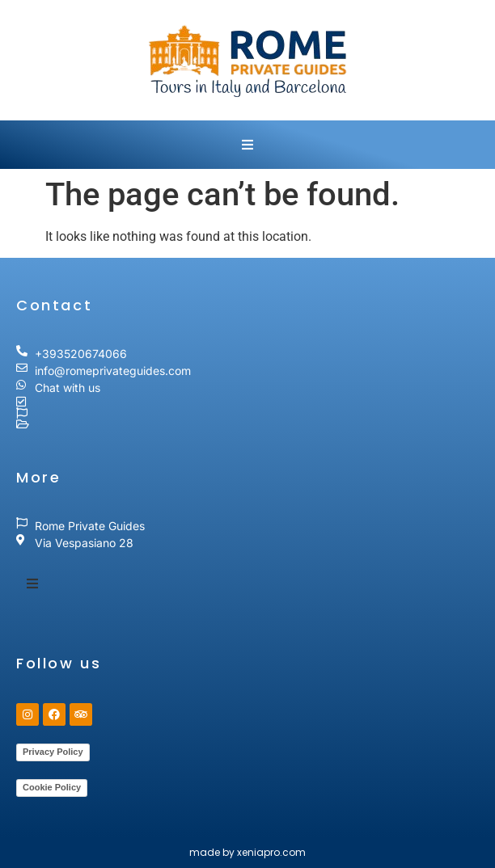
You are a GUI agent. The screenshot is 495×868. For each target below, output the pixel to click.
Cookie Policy (52, 787)
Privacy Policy (53, 752)
